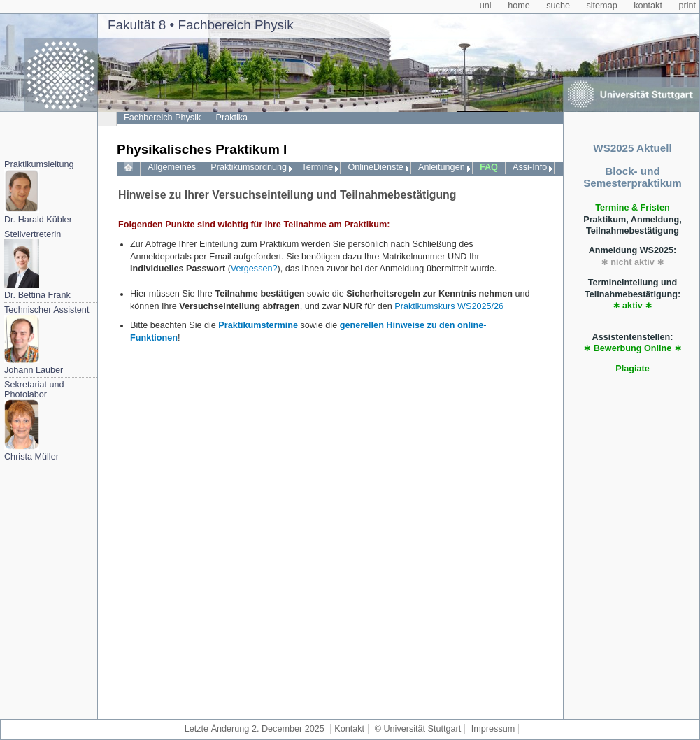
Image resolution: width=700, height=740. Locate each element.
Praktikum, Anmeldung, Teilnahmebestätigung (633, 219)
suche (558, 6)
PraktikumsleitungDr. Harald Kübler (39, 192)
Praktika (232, 118)
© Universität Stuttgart (418, 729)
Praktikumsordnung (249, 167)
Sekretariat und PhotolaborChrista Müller (34, 421)
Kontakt (349, 729)
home (519, 6)
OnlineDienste (375, 167)
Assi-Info (530, 167)
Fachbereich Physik (162, 118)
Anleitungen (442, 167)
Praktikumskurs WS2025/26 (449, 306)
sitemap (601, 6)
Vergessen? (254, 269)
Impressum (493, 729)
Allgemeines (172, 167)
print (687, 6)
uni (486, 6)
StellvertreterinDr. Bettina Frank (37, 265)
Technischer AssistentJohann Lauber (47, 340)
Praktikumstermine (258, 325)
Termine (317, 167)
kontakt (648, 6)
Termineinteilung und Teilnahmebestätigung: (633, 294)
